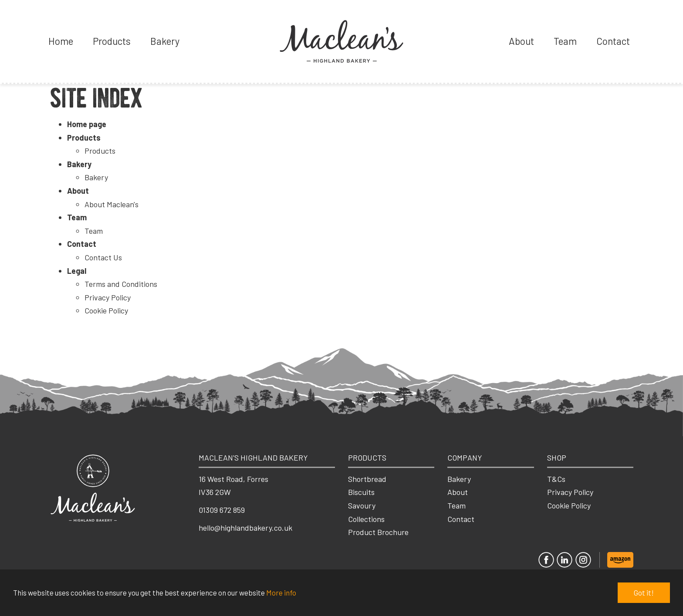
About (521, 41)
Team (565, 41)
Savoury (362, 505)
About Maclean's (112, 204)
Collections (366, 519)
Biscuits (361, 492)
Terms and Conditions (121, 284)
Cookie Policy (106, 310)
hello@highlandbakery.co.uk (245, 528)
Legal (77, 271)
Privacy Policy (108, 297)
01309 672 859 (222, 510)
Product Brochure (378, 532)
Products (112, 41)
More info (281, 593)
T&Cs (556, 479)
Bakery (165, 41)
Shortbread (367, 479)
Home (61, 41)
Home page (87, 124)
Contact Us (103, 257)
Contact (613, 41)
